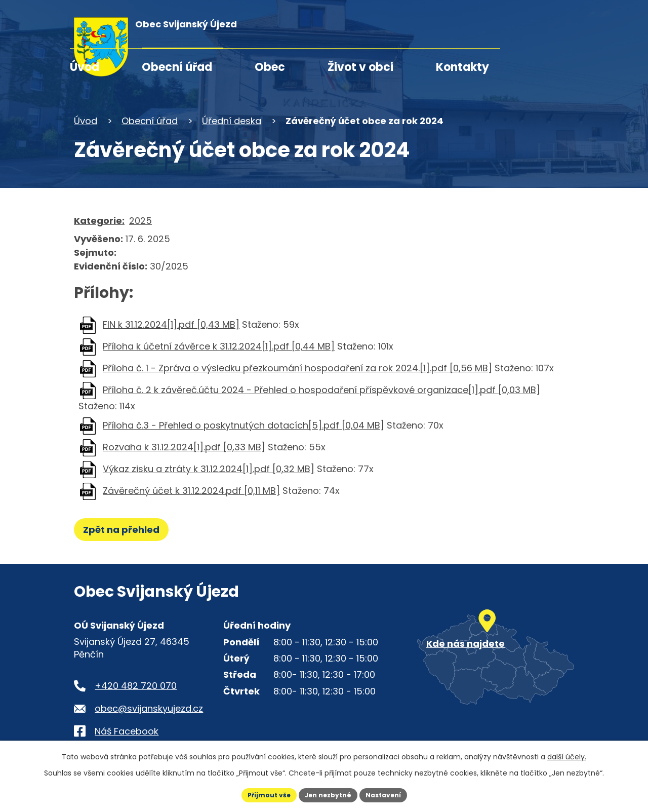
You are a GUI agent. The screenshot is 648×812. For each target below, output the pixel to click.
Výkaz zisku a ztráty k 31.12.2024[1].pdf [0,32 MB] (209, 469)
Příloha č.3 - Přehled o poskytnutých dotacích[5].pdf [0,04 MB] (244, 425)
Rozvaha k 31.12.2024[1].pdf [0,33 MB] (184, 447)
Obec (270, 67)
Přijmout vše (261, 794)
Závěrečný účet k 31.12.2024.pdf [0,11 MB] (191, 491)
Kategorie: (99, 221)
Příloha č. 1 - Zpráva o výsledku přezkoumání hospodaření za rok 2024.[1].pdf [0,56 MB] (297, 368)
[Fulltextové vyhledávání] (516, 29)
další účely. (567, 754)
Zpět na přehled (126, 530)
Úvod (85, 67)
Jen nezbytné (328, 794)
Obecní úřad (177, 67)
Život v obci (360, 67)
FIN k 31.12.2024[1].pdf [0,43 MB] (171, 324)
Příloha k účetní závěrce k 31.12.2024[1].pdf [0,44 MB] (219, 346)
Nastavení (391, 794)
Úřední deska (232, 121)
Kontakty (462, 67)
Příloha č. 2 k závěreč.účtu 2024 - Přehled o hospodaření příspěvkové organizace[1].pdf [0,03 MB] (321, 390)
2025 (140, 221)
